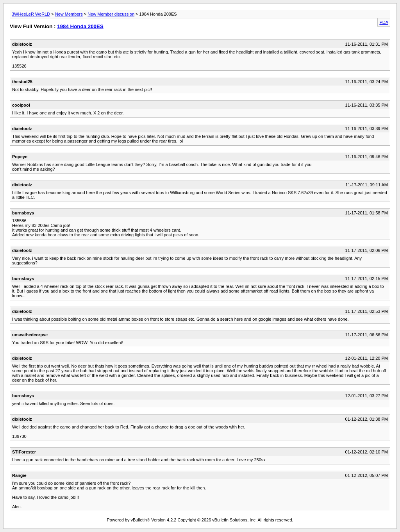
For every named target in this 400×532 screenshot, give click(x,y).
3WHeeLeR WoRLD (31, 14)
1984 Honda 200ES (80, 26)
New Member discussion (111, 14)
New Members (69, 14)
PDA (384, 22)
